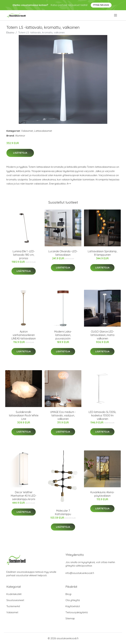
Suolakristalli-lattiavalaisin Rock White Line (24, 415)
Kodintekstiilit (14, 594)
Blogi (68, 594)
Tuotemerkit (13, 606)
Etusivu (10, 32)
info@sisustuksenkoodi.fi (80, 573)
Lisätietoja (20, 153)
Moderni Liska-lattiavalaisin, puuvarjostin (63, 335)
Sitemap (70, 618)
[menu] (116, 15)
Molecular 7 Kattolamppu (63, 512)
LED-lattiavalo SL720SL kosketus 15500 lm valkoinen (102, 415)
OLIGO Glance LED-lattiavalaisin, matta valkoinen (102, 335)
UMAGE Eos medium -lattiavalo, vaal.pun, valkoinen (63, 415)
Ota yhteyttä (73, 600)
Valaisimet (27, 131)
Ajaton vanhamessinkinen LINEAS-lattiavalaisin (24, 335)
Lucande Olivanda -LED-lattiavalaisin (63, 253)
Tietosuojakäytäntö (77, 612)
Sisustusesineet (15, 600)
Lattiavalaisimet (43, 131)
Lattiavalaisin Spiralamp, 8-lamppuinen (102, 253)
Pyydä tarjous (101, 5)
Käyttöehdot (73, 606)
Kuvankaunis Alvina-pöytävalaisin (102, 494)
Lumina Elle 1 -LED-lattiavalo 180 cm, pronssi (24, 255)
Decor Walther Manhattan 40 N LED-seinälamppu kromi (24, 496)
